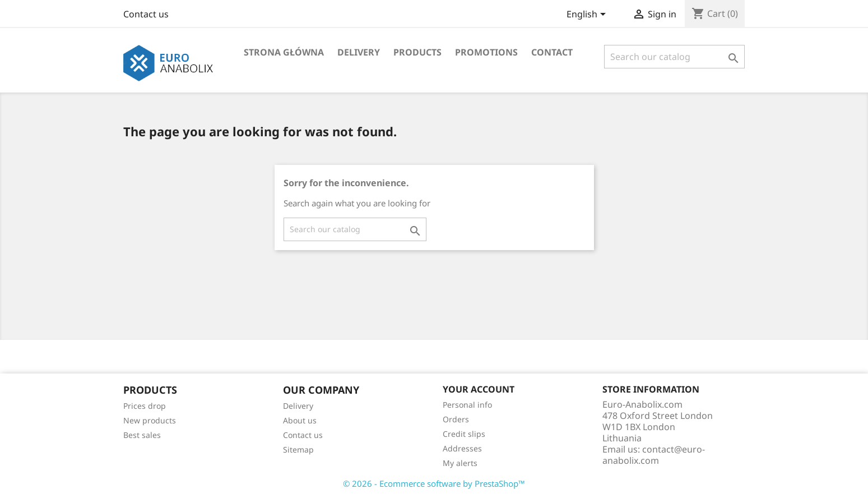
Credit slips (464, 434)
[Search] (674, 57)
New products (150, 420)
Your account (479, 389)
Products (417, 52)
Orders (456, 419)
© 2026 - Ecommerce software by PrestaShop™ (434, 483)
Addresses (462, 448)
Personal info (467, 405)
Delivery (359, 52)
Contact (552, 52)
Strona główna (284, 52)
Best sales (142, 435)
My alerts (460, 463)
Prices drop (145, 406)
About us (300, 420)
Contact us (146, 14)
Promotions (486, 52)
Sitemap (298, 449)
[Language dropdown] (588, 15)
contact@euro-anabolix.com (654, 455)
